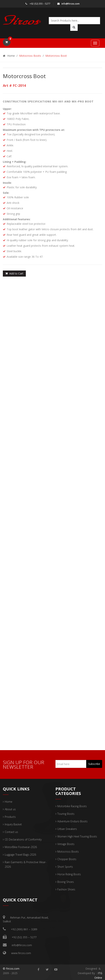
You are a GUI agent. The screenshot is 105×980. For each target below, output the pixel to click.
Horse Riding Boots (69, 874)
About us (10, 809)
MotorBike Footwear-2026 (21, 847)
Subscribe (94, 764)
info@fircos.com (68, 4)
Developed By (87, 973)
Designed (91, 969)
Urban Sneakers (67, 829)
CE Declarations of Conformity (23, 839)
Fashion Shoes (66, 889)
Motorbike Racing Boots (72, 806)
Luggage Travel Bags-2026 (20, 855)
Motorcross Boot (56, 56)
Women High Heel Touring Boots (77, 836)
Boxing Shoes (66, 882)
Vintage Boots (66, 844)
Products (10, 817)
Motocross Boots (30, 56)
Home (9, 56)
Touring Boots (66, 814)
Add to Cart (14, 273)
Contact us (11, 832)
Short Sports (65, 867)
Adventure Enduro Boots (72, 821)
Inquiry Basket (13, 824)
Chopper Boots (67, 859)
